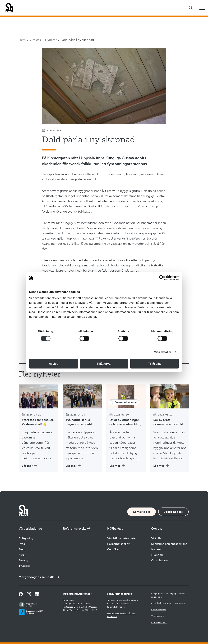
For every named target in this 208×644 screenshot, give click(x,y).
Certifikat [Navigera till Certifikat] (113, 549)
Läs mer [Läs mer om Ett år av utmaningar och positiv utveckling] (117, 466)
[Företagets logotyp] (9, 8)
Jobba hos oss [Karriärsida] (173, 512)
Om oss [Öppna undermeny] (157, 529)
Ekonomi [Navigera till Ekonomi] (157, 555)
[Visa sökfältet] (191, 8)
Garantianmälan (159, 610)
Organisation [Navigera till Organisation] (160, 560)
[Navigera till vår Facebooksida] (21, 594)
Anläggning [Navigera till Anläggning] (26, 538)
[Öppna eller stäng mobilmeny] (202, 8)
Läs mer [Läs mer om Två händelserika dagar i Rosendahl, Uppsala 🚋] (73, 466)
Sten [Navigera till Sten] (22, 549)
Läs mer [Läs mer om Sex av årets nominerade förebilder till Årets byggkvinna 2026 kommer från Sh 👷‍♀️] (161, 466)
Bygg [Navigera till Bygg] (22, 544)
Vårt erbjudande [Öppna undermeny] (30, 529)
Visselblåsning (158, 616)
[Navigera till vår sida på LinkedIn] (37, 594)
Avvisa (54, 364)
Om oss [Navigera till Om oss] (35, 40)
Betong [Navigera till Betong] (23, 560)
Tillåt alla (154, 364)
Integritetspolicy (159, 622)
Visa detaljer (163, 352)
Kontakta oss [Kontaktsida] (142, 512)
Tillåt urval (104, 364)
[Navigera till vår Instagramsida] (29, 594)
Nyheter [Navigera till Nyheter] (51, 40)
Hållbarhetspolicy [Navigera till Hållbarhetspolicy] (118, 544)
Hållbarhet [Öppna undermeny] (115, 529)
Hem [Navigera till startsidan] (22, 40)
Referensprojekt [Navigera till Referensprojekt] (74, 529)
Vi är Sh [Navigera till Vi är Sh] (156, 538)
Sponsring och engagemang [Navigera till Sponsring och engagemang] (169, 544)
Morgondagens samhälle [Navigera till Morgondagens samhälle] (37, 577)
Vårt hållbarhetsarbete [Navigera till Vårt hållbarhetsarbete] (121, 538)
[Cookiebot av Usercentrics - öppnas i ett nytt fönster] (164, 278)
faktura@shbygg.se (116, 607)
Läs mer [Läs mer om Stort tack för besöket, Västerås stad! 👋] (30, 466)
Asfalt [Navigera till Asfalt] (22, 555)
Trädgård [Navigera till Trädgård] (24, 566)
